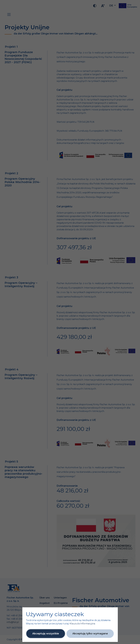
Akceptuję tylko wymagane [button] (90, 634)
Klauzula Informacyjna (82, 624)
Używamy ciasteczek (55, 614)
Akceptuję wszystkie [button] (46, 634)
